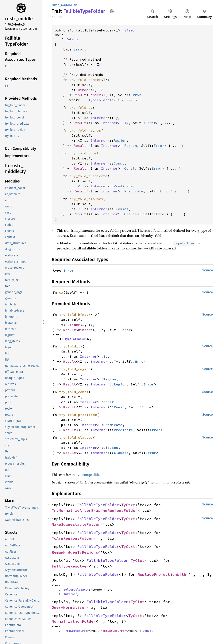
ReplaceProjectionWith (162, 574)
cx (72, 64)
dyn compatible (88, 475)
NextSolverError (113, 631)
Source (57, 17)
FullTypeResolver (70, 566)
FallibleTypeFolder (98, 505)
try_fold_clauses (86, 199)
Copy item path (112, 11)
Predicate (123, 186)
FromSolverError (76, 631)
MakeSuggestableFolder (76, 524)
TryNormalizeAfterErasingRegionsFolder (95, 510)
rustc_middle (62, 5)
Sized (130, 30)
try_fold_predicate (88, 176)
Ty (116, 118)
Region (120, 140)
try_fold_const (84, 153)
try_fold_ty (81, 108)
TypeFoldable (101, 100)
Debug (147, 631)
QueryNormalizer (69, 607)
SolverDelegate (75, 590)
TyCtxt (128, 505)
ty (75, 5)
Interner (73, 39)
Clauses (121, 209)
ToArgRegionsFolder (73, 538)
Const (119, 163)
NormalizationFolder (74, 621)
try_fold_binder (85, 80)
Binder (84, 90)
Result (80, 95)
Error (79, 49)
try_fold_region (85, 130)
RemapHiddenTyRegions (75, 552)
